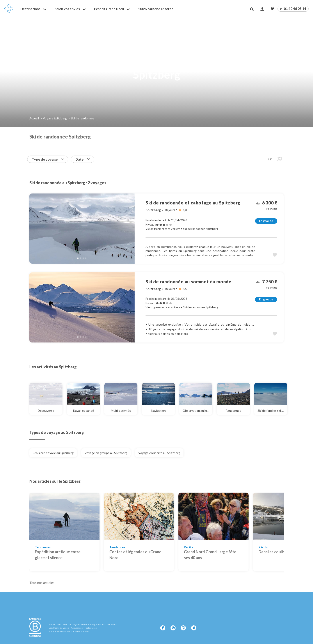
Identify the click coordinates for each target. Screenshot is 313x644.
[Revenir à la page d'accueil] (9, 9)
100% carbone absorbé (156, 9)
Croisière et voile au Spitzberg (53, 453)
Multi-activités (124, 411)
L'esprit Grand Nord (109, 9)
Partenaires (91, 628)
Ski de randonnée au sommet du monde (189, 282)
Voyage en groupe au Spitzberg (106, 453)
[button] (270, 159)
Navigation (163, 411)
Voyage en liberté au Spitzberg (159, 453)
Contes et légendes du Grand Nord (135, 555)
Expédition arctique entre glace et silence (58, 555)
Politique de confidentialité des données (69, 631)
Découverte (50, 411)
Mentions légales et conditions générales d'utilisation (90, 624)
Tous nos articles (42, 583)
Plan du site (55, 624)
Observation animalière (197, 411)
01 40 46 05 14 (293, 9)
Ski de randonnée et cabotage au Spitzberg (193, 203)
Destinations (30, 9)
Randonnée (238, 411)
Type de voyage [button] (48, 159)
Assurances (77, 628)
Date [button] (83, 159)
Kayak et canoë (87, 411)
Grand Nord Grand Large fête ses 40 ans (210, 555)
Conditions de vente (59, 628)
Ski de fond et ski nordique (272, 411)
